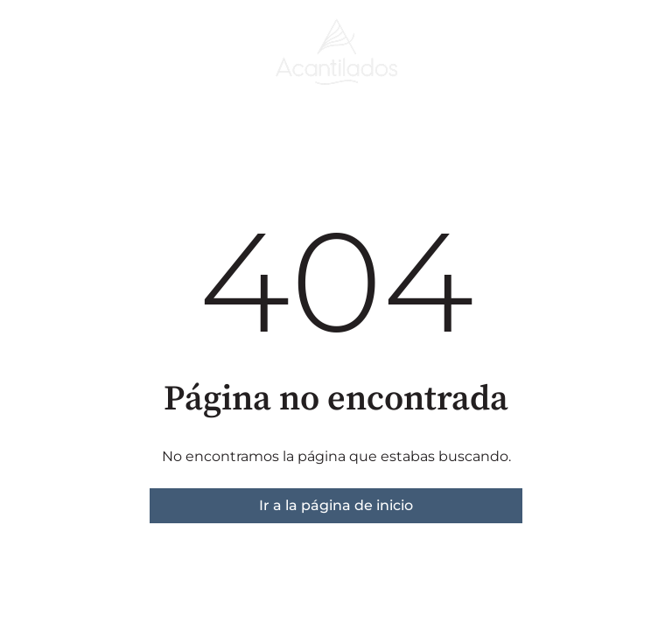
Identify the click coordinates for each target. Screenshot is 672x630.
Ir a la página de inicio (336, 505)
